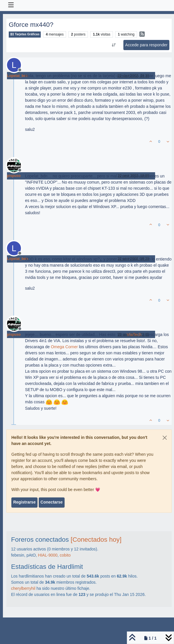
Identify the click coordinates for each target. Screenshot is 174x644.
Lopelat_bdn (18, 76)
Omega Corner (64, 347)
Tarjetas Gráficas (25, 34)
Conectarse (52, 502)
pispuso (14, 176)
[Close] (165, 438)
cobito (65, 555)
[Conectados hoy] (96, 540)
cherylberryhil (23, 588)
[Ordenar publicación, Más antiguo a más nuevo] (114, 45)
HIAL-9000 (48, 555)
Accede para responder (146, 45)
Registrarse (24, 502)
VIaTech (134, 335)
